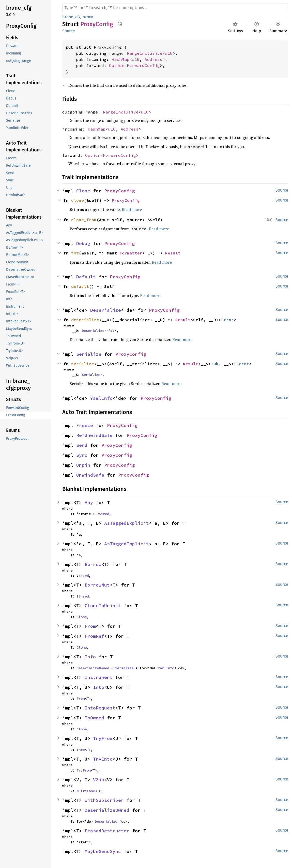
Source (69, 31)
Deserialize (106, 310)
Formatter (131, 253)
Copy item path (120, 24)
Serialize (89, 354)
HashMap (120, 59)
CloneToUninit (103, 606)
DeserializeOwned (93, 668)
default (80, 286)
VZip (99, 780)
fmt (75, 253)
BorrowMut (97, 585)
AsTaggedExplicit (127, 523)
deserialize (85, 320)
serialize (83, 364)
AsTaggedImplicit (127, 544)
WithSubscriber (104, 800)
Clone (83, 191)
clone (78, 200)
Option (117, 65)
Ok (216, 364)
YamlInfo (101, 398)
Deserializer (94, 331)
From (90, 626)
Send (82, 445)
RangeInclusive (145, 53)
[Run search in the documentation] (175, 8)
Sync (82, 455)
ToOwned (94, 718)
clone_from (84, 220)
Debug (83, 243)
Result (173, 253)
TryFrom (103, 738)
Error (227, 320)
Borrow (93, 564)
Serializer (92, 375)
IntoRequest (100, 708)
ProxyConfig (120, 191)
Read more (132, 209)
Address (153, 59)
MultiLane (86, 791)
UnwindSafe (90, 475)
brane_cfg (71, 17)
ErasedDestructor (107, 831)
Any (89, 502)
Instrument (99, 677)
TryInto (103, 759)
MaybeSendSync (103, 851)
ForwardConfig (143, 65)
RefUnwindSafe (94, 435)
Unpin (83, 465)
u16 (169, 53)
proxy (88, 17)
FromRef (94, 636)
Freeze (85, 425)
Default (86, 277)
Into (99, 687)
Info (90, 657)
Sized (104, 514)
